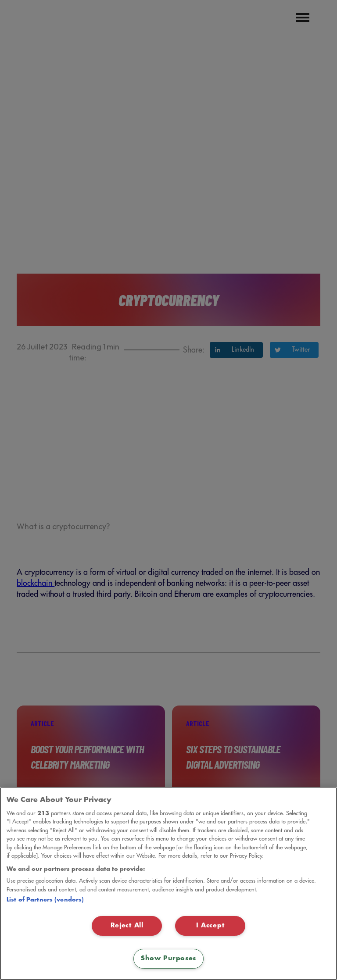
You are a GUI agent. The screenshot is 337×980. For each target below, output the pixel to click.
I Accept (210, 926)
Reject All (127, 926)
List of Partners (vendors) (45, 900)
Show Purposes (168, 959)
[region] (168, 884)
